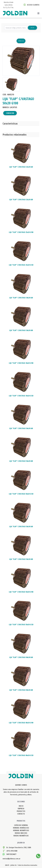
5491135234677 (11, 854)
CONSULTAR (10, 113)
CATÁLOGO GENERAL (21, 825)
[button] (5, 61)
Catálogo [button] (21, 41)
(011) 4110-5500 (12, 851)
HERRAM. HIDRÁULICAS (21, 828)
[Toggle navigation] (39, 13)
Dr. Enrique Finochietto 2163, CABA (19, 847)
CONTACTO (21, 814)
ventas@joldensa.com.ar (11, 859)
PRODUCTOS (21, 811)
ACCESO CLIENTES (31, 5)
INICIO (21, 806)
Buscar (32, 28)
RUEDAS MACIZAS (21, 833)
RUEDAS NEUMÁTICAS (21, 836)
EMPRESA (21, 809)
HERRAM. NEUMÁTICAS (21, 830)
